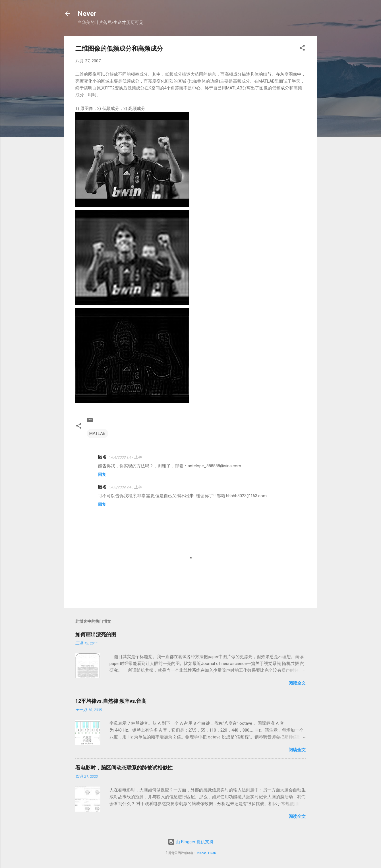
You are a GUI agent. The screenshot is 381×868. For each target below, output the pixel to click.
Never (87, 14)
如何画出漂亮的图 (96, 634)
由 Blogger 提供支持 (191, 842)
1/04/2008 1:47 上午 (125, 457)
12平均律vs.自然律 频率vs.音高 (111, 701)
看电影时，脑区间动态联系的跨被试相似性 (124, 768)
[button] (302, 49)
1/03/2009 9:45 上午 (125, 487)
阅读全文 (297, 683)
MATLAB (97, 433)
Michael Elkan (206, 853)
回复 (102, 474)
